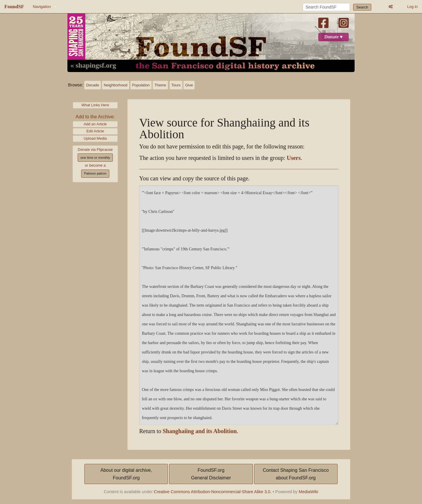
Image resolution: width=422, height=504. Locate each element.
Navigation (42, 7)
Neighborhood (115, 85)
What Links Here (95, 105)
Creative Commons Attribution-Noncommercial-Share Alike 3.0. (213, 492)
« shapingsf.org (93, 66)
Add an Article (95, 124)
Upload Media (95, 138)
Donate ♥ (333, 37)
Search (362, 7)
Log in (412, 7)
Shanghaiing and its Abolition (200, 431)
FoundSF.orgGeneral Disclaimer (211, 474)
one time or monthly (95, 158)
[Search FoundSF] (326, 7)
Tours (176, 85)
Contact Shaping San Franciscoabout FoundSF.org (296, 474)
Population (141, 85)
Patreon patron (95, 173)
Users (294, 158)
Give (189, 85)
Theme (160, 85)
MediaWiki (308, 492)
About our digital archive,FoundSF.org (126, 474)
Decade (93, 85)
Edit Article (95, 131)
